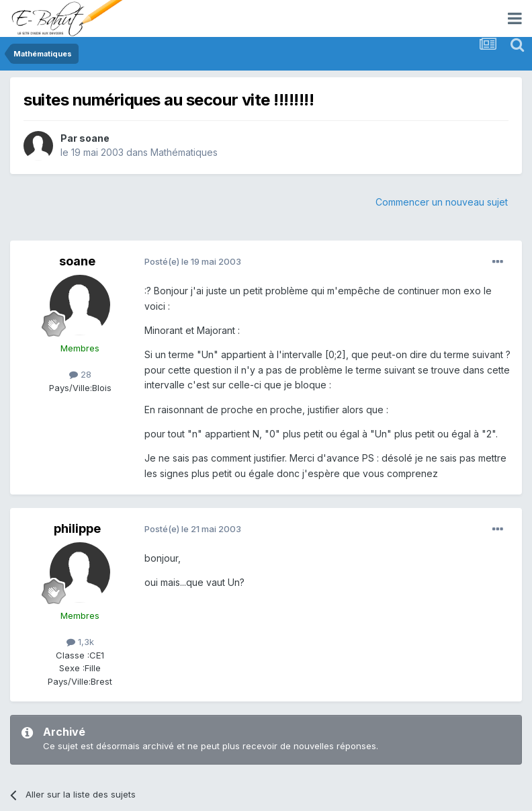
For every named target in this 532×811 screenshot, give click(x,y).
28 (80, 374)
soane (94, 138)
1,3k (80, 642)
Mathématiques (184, 152)
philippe (77, 528)
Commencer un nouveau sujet (442, 202)
